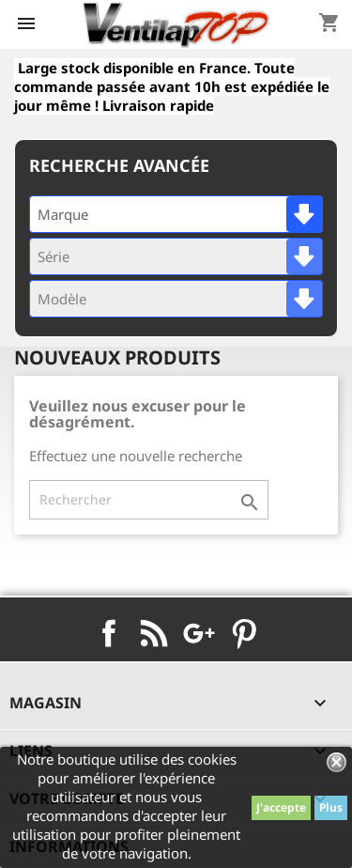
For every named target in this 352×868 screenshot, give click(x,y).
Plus (331, 807)
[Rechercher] (149, 500)
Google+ (199, 633)
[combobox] (176, 214)
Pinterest (244, 633)
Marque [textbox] (63, 214)
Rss (154, 633)
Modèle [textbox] (62, 299)
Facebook (109, 633)
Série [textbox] (54, 256)
